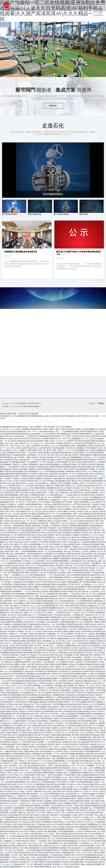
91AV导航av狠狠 (15, 643)
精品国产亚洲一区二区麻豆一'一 (59, 763)
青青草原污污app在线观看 (23, 829)
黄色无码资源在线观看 (64, 789)
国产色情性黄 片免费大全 (86, 810)
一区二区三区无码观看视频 (49, 794)
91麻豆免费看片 (32, 667)
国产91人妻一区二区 (79, 497)
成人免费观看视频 (48, 606)
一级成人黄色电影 (61, 834)
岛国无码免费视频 (11, 495)
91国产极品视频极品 (30, 657)
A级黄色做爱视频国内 (70, 589)
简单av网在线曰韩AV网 (91, 516)
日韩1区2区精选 (21, 646)
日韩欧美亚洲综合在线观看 (55, 784)
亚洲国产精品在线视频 (33, 603)
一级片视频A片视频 (26, 634)
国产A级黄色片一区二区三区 (85, 686)
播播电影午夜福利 (92, 664)
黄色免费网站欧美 (98, 714)
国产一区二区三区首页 (8, 441)
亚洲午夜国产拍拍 (85, 759)
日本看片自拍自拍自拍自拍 (14, 566)
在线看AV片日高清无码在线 (56, 730)
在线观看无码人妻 (49, 846)
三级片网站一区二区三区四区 (15, 599)
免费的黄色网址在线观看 (9, 801)
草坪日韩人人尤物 (58, 714)
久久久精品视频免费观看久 (41, 660)
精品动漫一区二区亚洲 (31, 749)
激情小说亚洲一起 (33, 782)
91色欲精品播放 (26, 650)
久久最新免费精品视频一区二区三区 (71, 622)
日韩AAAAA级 (59, 747)
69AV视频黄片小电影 (71, 655)
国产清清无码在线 (80, 504)
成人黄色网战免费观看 (87, 500)
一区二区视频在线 (61, 662)
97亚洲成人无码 (63, 827)
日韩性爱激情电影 (12, 693)
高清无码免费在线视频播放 (90, 806)
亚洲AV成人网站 (67, 620)
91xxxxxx (25, 575)
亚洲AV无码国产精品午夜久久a (28, 448)
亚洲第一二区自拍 (27, 453)
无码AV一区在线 (69, 756)
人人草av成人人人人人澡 (9, 429)
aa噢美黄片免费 (16, 813)
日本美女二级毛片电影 (77, 639)
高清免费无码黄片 (86, 601)
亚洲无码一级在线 (39, 457)
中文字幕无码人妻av (7, 500)
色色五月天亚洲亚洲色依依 (16, 455)
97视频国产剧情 (53, 594)
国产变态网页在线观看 (88, 582)
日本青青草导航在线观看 (81, 573)
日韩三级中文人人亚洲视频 (80, 584)
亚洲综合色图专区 (12, 528)
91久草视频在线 (62, 676)
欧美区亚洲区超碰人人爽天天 (91, 846)
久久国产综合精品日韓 (50, 530)
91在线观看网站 (61, 490)
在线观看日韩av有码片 (55, 709)
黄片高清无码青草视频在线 (85, 443)
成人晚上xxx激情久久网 (96, 599)
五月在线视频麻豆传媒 (81, 528)
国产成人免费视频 (64, 803)
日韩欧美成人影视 (92, 754)
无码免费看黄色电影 (83, 714)
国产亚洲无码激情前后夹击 (31, 533)
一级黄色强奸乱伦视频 (27, 801)
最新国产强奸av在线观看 (81, 481)
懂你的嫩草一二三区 (67, 594)
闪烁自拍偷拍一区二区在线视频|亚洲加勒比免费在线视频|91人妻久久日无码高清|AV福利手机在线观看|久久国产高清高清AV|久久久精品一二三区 (53, 416)
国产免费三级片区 (11, 735)
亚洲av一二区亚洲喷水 (12, 575)
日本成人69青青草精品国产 (43, 719)
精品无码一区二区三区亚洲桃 (69, 608)
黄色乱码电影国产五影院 (93, 460)
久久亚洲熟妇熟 (24, 763)
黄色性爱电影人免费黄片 (71, 535)
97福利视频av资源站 (72, 472)
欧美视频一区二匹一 (53, 754)
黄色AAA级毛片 (8, 439)
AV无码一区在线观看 (32, 446)
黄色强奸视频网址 (62, 664)
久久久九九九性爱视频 (74, 580)
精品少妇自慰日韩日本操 (78, 834)
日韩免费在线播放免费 (21, 754)
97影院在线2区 (47, 631)
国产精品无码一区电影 (71, 806)
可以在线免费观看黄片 (26, 707)
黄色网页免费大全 (19, 827)
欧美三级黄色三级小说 (8, 537)
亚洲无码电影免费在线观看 (61, 735)
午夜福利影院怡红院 (45, 436)
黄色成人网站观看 (50, 474)
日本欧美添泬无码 (79, 669)
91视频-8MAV (23, 443)
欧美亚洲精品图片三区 (65, 768)
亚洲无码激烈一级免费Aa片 (51, 728)
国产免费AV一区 (78, 551)
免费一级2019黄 (21, 493)
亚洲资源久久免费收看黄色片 (54, 479)
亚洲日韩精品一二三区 (28, 460)
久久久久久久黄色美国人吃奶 (51, 589)
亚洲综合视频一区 (61, 448)
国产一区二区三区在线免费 (32, 864)
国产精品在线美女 (91, 693)
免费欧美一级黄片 (59, 707)
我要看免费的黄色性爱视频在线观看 (63, 467)
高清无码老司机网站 (16, 432)
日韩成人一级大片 (29, 427)
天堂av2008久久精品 (12, 436)
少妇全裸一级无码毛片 (75, 813)
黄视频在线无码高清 (87, 740)
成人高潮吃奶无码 (75, 671)
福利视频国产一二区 (20, 591)
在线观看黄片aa (38, 516)
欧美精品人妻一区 (97, 528)
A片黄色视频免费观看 (65, 831)
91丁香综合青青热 (68, 775)
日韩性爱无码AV (75, 850)
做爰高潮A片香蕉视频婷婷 (54, 516)
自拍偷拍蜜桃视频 (93, 639)
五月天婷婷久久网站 (35, 474)
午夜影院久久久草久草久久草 (44, 627)
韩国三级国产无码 (43, 460)
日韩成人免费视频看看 (78, 446)
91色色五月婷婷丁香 (70, 469)
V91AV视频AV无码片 (16, 810)
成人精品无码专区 (19, 483)
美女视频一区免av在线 (94, 815)
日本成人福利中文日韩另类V (80, 563)
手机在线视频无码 (65, 530)
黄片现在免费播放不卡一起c (49, 537)
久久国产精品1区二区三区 (35, 502)
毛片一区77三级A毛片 (8, 850)
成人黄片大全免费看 (41, 439)
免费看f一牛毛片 (42, 427)
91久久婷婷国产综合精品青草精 (74, 441)
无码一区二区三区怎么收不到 (38, 512)
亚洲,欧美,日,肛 (87, 704)
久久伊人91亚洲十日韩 (63, 610)
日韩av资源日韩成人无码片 (19, 542)
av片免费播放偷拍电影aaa (36, 700)
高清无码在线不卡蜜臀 (95, 479)
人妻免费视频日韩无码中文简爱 (40, 519)
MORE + (86, 328)
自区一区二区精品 (35, 631)
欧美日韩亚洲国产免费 (40, 441)
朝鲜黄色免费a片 (66, 514)
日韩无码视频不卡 (92, 448)
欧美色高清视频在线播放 (25, 817)
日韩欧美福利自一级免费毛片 (82, 657)
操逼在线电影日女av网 (49, 669)
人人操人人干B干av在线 (69, 500)
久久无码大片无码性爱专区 (70, 864)
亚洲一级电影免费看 (37, 488)
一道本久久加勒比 (67, 787)
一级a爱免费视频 (32, 554)
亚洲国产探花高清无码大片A (63, 504)
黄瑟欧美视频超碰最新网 (74, 460)
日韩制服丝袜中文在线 (37, 848)
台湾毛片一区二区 (55, 441)
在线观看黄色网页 (97, 481)
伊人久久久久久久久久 (8, 806)
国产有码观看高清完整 (16, 573)
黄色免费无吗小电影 (46, 566)
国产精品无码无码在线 (81, 436)
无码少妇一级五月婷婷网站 (54, 716)
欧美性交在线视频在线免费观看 (73, 754)
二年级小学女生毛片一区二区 (15, 690)
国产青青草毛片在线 (23, 860)
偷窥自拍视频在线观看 (48, 768)
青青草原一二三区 (23, 850)
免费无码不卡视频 (92, 622)
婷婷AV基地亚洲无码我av (9, 460)
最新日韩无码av (57, 742)
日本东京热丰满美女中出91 (58, 726)
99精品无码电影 (20, 721)
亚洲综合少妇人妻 (67, 537)
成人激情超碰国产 (84, 742)
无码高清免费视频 (17, 594)
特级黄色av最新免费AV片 (60, 584)
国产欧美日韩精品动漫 (80, 735)
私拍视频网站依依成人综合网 (11, 427)
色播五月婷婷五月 (57, 460)
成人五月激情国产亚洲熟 (62, 554)
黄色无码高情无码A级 (26, 824)
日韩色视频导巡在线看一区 (60, 780)
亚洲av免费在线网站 (77, 860)
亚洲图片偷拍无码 (88, 462)
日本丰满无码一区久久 (11, 791)
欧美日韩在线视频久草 (17, 472)
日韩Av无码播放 (88, 561)
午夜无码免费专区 (85, 455)
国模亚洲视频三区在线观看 (53, 773)
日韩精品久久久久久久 (39, 763)
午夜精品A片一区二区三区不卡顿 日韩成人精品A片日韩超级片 (37, 620)
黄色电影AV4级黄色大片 (9, 634)
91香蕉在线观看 (11, 733)
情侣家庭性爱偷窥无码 (26, 648)
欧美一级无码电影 (46, 554)
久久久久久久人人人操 (76, 820)
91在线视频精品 (74, 439)
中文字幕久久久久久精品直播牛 (33, 561)
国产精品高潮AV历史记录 (22, 756)
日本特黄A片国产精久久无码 (20, 617)
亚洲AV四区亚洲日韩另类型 (19, 577)
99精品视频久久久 (86, 808)
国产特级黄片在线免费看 (18, 469)
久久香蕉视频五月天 (37, 754)
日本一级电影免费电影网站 (40, 867)
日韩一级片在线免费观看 (68, 843)
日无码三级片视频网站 (62, 547)
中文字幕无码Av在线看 (85, 464)
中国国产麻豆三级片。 (12, 551)
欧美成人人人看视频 (96, 836)
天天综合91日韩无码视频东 (77, 599)
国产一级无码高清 (75, 641)
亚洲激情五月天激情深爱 (46, 789)
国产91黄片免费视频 (95, 702)
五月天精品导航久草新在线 (38, 591)
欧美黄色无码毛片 (47, 448)
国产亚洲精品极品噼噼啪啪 (79, 559)
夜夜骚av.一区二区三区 (87, 589)
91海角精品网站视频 (7, 744)
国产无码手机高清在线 (68, 674)
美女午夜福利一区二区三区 (65, 476)
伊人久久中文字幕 (29, 723)
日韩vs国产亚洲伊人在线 (94, 627)
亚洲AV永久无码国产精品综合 (84, 495)
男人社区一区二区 (72, 740)
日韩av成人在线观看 (46, 573)
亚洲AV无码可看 (63, 507)
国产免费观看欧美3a (16, 671)
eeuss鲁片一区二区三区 (17, 686)
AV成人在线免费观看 (73, 575)
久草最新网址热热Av (59, 695)
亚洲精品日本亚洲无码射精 (12, 674)
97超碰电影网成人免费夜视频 (45, 634)
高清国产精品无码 (40, 829)
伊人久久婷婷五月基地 (59, 751)
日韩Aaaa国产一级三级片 (31, 728)
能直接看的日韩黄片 (21, 624)
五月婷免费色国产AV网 (47, 556)
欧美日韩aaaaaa (69, 443)
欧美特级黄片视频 (52, 700)
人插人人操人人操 (11, 443)
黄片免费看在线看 (83, 697)
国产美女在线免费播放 (36, 808)
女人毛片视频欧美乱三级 (96, 497)
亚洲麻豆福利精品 (81, 836)
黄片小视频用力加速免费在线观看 (20, 627)
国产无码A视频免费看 (48, 831)
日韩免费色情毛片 (80, 636)
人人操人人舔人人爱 (89, 853)
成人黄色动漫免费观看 (56, 829)
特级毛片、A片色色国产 (39, 841)
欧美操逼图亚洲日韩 (39, 726)
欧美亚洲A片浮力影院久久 (77, 719)
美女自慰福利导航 (70, 721)
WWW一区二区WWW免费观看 (83, 766)
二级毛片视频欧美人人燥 (25, 744)
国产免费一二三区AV (97, 559)
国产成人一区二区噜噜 (89, 472)
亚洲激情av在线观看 (81, 700)
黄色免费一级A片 (15, 540)
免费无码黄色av (8, 457)
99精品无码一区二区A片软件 (15, 589)
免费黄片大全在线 (69, 512)
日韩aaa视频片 (88, 707)
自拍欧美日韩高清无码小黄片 (88, 521)
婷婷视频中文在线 (92, 709)
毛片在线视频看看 (16, 683)
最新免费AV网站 (96, 839)
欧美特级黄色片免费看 (86, 469)
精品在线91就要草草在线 (47, 657)
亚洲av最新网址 (15, 787)
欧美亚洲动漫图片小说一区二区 (65, 857)
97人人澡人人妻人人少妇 (84, 768)
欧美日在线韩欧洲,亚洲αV (37, 766)
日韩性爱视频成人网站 (62, 481)
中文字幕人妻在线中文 (29, 747)
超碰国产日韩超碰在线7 (43, 770)
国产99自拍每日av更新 (63, 573)
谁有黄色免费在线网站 (76, 627)
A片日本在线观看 (94, 834)
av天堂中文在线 (18, 481)
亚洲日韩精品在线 (98, 631)
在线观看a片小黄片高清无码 (28, 537)
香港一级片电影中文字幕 (14, 606)
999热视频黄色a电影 (53, 488)
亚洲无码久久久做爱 (10, 763)
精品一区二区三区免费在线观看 (53, 740)
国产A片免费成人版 (15, 723)
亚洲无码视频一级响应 (12, 570)
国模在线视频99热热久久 (87, 773)
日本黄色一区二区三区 (84, 822)
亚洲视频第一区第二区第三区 (33, 777)
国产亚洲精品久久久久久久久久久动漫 (28, 507)
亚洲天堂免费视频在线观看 (73, 596)
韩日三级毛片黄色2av (69, 603)
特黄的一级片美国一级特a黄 (38, 646)
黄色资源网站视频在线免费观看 (48, 787)
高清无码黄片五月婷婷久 (41, 735)
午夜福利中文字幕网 (31, 556)
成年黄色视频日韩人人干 (70, 601)
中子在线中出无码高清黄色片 (38, 721)
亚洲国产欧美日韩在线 (84, 476)
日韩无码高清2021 (92, 860)
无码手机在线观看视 (29, 695)
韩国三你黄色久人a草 (50, 683)
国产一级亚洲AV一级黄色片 (10, 479)
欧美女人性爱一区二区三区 (85, 594)
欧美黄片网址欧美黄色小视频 (39, 486)
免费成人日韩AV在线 (20, 848)
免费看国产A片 (51, 697)
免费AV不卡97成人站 (22, 544)
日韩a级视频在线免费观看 (55, 472)
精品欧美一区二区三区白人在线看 (17, 688)
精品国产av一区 (11, 707)
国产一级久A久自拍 (11, 768)
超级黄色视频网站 (50, 803)
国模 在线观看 (19, 669)
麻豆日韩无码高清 (71, 455)
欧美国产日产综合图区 (60, 850)
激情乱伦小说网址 (84, 799)
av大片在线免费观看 (77, 450)
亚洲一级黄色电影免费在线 (27, 639)
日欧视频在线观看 (74, 749)
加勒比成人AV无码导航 (90, 591)
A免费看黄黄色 (20, 554)
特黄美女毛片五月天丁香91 (56, 813)
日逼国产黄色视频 (59, 801)
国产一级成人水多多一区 (21, 843)
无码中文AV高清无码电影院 (16, 853)
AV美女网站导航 (59, 575)
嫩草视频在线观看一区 (21, 462)
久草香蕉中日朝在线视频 (45, 476)
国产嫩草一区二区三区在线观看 (31, 716)
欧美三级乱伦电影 (65, 669)
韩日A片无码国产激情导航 (25, 476)
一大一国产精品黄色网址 (27, 742)
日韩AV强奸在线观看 (42, 751)
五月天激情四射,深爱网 (76, 730)
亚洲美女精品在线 (17, 846)
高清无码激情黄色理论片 (38, 839)
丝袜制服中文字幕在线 (60, 526)
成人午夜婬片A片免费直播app (83, 610)
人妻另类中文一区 (21, 519)
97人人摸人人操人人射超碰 (89, 770)
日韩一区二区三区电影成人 (85, 733)
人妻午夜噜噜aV (32, 690)
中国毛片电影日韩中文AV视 (95, 803)
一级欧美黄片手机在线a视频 (78, 549)
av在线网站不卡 (52, 688)
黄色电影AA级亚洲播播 (61, 690)
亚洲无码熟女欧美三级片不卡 (55, 599)
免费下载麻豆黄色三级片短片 (67, 556)
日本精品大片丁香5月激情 (39, 542)
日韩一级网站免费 (57, 486)
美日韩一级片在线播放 (93, 577)
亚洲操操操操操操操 (43, 584)
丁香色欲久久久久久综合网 (81, 547)
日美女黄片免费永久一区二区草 (65, 521)
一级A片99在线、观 (16, 446)
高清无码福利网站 (60, 749)
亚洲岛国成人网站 (24, 441)
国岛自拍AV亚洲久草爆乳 (45, 664)
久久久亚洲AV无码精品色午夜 (85, 831)
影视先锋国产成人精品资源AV (83, 554)
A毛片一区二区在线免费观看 (11, 561)
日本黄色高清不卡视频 (44, 528)
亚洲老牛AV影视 (53, 737)
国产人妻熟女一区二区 (59, 667)
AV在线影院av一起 (12, 504)
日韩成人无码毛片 (79, 815)
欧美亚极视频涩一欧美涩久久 (11, 464)
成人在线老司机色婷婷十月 (74, 709)
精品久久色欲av (37, 535)
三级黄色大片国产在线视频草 (60, 483)
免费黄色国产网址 (86, 655)
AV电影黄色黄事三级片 (74, 624)
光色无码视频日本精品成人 (16, 709)
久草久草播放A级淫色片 (25, 610)
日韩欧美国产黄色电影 (51, 864)
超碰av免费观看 (71, 796)
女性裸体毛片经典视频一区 (54, 777)
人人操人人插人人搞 (19, 773)
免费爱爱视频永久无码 (58, 617)
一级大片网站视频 (57, 759)
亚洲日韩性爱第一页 (13, 533)
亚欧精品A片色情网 (77, 744)
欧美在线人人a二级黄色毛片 (16, 796)
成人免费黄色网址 (11, 563)
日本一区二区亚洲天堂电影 (57, 839)
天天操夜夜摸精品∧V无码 (12, 657)
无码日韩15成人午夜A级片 (91, 533)
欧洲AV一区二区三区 (17, 502)
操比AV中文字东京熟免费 (92, 841)
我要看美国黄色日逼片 (73, 646)
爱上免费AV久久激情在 (61, 744)
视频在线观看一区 (83, 674)
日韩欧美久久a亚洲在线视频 (73, 577)
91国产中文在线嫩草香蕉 (83, 620)
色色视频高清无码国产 (90, 850)
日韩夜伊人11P (90, 820)
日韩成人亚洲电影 (25, 516)
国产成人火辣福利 (89, 641)
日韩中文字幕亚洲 (96, 474)
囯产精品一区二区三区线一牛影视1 (41, 490)
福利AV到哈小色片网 (20, 839)
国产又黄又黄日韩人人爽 (25, 780)
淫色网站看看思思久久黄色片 (90, 782)
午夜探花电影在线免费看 (87, 643)
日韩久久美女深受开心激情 (54, 796)
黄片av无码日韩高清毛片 (82, 629)
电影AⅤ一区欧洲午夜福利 (36, 730)
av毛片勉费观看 (81, 737)
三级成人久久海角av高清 (20, 857)
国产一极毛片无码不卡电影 (63, 650)
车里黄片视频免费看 (91, 813)
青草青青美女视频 (84, 467)
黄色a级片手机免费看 (77, 664)
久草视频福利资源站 (48, 782)
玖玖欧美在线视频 (98, 667)
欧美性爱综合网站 (96, 650)
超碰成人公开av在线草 (76, 490)
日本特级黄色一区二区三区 (37, 455)
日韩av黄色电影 (98, 439)
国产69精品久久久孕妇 (89, 683)
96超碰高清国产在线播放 (22, 526)
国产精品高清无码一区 (33, 481)
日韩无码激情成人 (42, 483)
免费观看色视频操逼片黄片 (83, 530)
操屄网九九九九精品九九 (34, 509)
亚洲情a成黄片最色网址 (78, 606)
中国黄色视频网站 (72, 582)
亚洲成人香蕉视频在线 (31, 464)
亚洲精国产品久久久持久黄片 (13, 509)
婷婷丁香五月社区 (45, 791)
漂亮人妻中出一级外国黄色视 (43, 662)
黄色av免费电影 (61, 627)
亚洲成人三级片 (11, 824)
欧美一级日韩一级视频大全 (88, 723)
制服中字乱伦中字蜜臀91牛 (44, 733)
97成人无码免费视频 (74, 660)
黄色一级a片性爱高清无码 (63, 528)
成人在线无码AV (58, 770)
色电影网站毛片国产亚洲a (87, 603)
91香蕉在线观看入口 (7, 702)
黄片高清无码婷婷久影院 (93, 862)
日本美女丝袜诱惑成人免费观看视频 (40, 711)
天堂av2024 (66, 497)
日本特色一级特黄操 (75, 681)
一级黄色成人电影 (11, 820)
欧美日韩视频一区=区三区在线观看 (43, 434)
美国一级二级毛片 (45, 450)
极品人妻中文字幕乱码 (36, 853)
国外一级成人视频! (70, 542)
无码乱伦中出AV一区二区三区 (25, 521)
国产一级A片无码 (62, 606)
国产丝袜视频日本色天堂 (32, 674)
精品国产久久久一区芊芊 (59, 439)
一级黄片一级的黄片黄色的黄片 (59, 766)
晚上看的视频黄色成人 (40, 860)
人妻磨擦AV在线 (34, 469)
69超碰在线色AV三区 (65, 629)
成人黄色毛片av (83, 509)
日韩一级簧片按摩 (62, 563)
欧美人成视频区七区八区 (94, 551)
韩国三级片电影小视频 (79, 780)
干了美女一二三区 (64, 570)
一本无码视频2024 (50, 507)
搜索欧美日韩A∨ (84, 796)
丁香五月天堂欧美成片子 (44, 704)
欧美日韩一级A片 (98, 742)
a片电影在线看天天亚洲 (32, 775)
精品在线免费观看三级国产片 (95, 827)
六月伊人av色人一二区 (59, 820)
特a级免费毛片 (11, 737)
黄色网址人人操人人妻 (18, 766)
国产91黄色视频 (56, 686)
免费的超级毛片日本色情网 (76, 479)
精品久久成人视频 (89, 617)
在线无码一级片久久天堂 (58, 549)
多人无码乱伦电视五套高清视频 (78, 801)
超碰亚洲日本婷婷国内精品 (29, 768)
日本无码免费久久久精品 (58, 544)
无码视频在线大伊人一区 (9, 716)
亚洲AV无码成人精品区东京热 (28, 629)
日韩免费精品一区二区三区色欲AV (54, 641)
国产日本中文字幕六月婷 (24, 439)
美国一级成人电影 (21, 855)
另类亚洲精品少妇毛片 (92, 486)
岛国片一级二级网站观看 (68, 723)
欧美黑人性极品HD (19, 711)
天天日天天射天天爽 (56, 648)
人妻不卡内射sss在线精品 (54, 443)
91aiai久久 (82, 613)
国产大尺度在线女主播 (58, 615)
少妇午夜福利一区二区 (66, 474)
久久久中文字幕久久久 (14, 775)
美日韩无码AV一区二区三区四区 (94, 457)
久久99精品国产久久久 (35, 796)
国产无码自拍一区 (89, 653)
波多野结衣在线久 (75, 544)
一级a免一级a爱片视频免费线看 (41, 857)
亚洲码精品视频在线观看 (66, 697)
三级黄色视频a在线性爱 (11, 650)
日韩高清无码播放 (87, 777)
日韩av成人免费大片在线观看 (29, 563)
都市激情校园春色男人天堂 (72, 841)
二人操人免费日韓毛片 (78, 507)
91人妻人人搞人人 (57, 867)
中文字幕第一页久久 (69, 643)
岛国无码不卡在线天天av (16, 700)
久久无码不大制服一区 (40, 756)
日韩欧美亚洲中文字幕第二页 (67, 782)
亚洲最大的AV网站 (70, 742)
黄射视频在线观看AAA (52, 679)
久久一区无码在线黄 (33, 669)
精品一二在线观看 (74, 615)
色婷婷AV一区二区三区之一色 (79, 667)
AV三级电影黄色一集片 (11, 747)
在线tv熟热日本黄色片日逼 (15, 608)
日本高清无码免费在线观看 (12, 587)
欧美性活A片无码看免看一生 (93, 646)
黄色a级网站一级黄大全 (77, 676)
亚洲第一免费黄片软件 (68, 810)
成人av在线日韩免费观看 (94, 450)
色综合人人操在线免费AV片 (69, 794)
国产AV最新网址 (15, 547)
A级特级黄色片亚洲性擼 (37, 523)
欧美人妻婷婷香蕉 (55, 841)
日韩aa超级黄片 (66, 815)
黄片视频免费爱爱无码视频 (56, 848)
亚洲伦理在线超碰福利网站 (16, 782)
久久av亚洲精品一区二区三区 (89, 843)
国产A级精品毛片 (87, 615)
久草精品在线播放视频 (35, 599)
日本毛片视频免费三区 (54, 808)
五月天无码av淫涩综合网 (89, 608)
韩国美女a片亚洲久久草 (75, 519)
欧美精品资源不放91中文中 (14, 831)
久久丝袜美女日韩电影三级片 (26, 500)
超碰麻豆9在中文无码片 (21, 815)
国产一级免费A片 (94, 504)
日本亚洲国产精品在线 (90, 660)
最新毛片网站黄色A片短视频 (69, 683)
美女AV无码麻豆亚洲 (8, 549)
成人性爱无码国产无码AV (9, 601)
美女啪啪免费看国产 (85, 434)
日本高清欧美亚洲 (66, 700)
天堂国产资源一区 (25, 495)
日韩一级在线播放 (59, 660)
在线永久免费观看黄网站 (56, 761)
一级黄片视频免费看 (55, 577)
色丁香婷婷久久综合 (35, 655)
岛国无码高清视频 (86, 688)
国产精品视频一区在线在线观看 (55, 462)
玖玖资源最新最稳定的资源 (92, 855)
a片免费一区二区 (45, 690)
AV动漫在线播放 (23, 806)
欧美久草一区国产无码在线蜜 (37, 596)
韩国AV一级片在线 (44, 504)
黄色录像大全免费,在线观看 (64, 631)
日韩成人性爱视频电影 (13, 697)
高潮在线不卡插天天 (69, 679)
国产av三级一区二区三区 (23, 784)
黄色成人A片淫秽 (91, 490)
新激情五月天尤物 (74, 591)
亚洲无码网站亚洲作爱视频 (41, 850)
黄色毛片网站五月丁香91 (52, 636)
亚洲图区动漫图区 (21, 474)
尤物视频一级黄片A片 (80, 483)
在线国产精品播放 (22, 497)
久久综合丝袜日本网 (75, 751)
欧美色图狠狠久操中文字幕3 (51, 469)
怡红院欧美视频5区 (47, 563)
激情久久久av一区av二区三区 (32, 803)
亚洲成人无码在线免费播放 (85, 429)
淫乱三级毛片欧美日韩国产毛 (53, 533)
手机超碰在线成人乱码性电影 (57, 671)
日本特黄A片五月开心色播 (56, 457)
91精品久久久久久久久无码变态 (77, 747)
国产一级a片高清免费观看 (49, 843)
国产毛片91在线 (98, 787)
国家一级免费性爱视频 (28, 504)
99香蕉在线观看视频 (92, 519)
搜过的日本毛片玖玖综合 (62, 693)
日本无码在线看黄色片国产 (87, 721)
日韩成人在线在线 (94, 446)
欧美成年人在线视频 (44, 801)
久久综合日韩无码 (59, 580)
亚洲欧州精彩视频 (53, 862)
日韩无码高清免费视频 (19, 523)
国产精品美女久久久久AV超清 (43, 834)
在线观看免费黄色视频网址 (79, 526)
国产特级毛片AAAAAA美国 (92, 716)
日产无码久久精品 (74, 462)
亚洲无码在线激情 (86, 432)
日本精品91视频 (87, 784)
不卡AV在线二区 (32, 608)
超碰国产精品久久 (28, 615)
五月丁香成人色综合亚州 (42, 580)
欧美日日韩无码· (78, 693)
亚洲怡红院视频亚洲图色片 (67, 799)
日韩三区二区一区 (31, 566)
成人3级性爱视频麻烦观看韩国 (88, 857)
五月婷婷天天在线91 (72, 867)
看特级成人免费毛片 (27, 584)
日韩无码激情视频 (14, 695)
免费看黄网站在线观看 (12, 728)
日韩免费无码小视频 (55, 702)
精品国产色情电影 (45, 681)
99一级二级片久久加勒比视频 (57, 653)
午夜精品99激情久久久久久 (19, 488)
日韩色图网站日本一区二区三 (35, 594)
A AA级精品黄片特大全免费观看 (22, 582)
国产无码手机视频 (14, 681)
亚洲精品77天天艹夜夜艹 (63, 436)
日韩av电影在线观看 (81, 650)
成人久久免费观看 (70, 773)
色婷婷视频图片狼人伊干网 (67, 434)
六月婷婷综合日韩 (82, 474)
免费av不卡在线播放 (80, 789)
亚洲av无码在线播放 (35, 773)
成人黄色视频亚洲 (80, 587)
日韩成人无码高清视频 (83, 631)
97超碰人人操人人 (90, 817)
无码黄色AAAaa (100, 848)
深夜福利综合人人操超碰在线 (49, 500)
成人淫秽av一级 (11, 676)
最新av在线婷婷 (32, 794)
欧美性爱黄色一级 (71, 759)
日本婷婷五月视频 (46, 749)
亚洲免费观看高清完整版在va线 (34, 653)
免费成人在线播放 (23, 549)
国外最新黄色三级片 (18, 667)
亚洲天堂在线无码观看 (11, 664)
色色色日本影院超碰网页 (31, 799)
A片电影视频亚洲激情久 (93, 751)
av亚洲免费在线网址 (48, 587)
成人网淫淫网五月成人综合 (53, 655)
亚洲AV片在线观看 (60, 681)
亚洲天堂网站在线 (86, 761)
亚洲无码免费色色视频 (26, 676)
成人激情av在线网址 (42, 453)
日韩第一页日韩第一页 (48, 629)
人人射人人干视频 (17, 450)
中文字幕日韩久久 (80, 634)
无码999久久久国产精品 (66, 822)
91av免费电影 (100, 462)
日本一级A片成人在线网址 (18, 514)
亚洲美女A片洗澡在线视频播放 (33, 697)
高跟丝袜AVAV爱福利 (18, 655)
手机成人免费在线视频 (26, 751)
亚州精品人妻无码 (85, 556)
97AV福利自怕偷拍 (56, 855)
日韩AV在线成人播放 (74, 707)
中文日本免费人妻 (36, 497)
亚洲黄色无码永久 (56, 542)
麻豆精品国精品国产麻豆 (20, 836)
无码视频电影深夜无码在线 (35, 810)
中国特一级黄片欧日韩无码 (64, 429)
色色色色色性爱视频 (42, 817)
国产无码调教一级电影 (71, 502)
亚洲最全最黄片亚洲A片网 (89, 540)
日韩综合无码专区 (90, 624)
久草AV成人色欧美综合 (14, 613)
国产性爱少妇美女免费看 (48, 570)
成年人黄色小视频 (33, 822)
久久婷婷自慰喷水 (31, 450)
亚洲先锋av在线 (91, 730)
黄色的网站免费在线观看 (18, 490)
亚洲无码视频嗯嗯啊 (29, 551)
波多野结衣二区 (43, 639)
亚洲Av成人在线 (40, 737)
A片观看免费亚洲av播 (68, 464)
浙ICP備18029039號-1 (32, 406)
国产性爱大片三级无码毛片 (32, 540)
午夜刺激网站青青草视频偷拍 (92, 749)
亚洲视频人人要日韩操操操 (47, 622)
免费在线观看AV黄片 (13, 777)
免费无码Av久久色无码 (82, 493)
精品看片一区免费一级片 (49, 493)
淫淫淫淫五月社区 (7, 829)
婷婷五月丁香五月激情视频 (69, 688)
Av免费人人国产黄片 (27, 664)
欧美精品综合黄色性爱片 (20, 434)
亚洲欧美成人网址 (32, 589)
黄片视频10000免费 (35, 514)
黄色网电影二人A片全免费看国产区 (78, 829)
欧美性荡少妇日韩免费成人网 (78, 695)
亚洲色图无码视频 (25, 735)
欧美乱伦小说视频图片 (76, 448)
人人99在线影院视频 (62, 446)
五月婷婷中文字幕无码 (65, 587)
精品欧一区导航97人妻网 (29, 791)
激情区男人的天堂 (71, 648)
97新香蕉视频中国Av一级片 (70, 853)
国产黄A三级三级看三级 (86, 679)
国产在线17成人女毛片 (56, 455)
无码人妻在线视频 (75, 653)
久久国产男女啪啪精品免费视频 (14, 568)
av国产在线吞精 (48, 481)
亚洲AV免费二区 (98, 799)
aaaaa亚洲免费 (70, 714)
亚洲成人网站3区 (15, 749)
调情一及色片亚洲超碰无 (83, 514)
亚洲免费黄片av (85, 502)
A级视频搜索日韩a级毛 (80, 570)
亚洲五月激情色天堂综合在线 (31, 636)
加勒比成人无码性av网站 (39, 549)
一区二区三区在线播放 (64, 634)
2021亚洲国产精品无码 (21, 841)
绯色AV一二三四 (99, 476)
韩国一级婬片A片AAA (61, 450)
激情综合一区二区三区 (28, 601)
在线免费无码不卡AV (45, 747)
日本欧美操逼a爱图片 (28, 528)
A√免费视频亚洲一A (20, 808)
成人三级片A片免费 (72, 777)
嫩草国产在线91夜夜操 (25, 737)
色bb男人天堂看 (96, 711)
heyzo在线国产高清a (29, 787)
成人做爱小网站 (47, 547)
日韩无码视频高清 (26, 693)
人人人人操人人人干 (36, 443)
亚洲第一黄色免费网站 (16, 603)
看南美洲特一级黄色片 (50, 674)
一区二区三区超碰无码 (83, 787)
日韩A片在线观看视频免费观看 (57, 561)
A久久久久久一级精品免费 (60, 817)
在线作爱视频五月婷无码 (58, 591)
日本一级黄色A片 (20, 761)
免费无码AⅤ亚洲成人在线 (31, 547)
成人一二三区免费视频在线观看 (67, 432)
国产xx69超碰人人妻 (32, 831)
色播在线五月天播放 (10, 742)
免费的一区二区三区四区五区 (34, 613)
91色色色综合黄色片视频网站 (32, 479)
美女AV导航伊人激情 (46, 429)
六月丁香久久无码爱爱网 (43, 693)
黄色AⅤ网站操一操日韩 (52, 535)
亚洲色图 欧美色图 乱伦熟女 (38, 467)
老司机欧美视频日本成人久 (36, 568)
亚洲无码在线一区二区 (19, 486)
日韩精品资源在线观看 (90, 544)
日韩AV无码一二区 (27, 770)
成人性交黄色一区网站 (23, 457)
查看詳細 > (53, 108)
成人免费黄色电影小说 (84, 756)
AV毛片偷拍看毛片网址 (43, 744)
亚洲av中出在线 (41, 582)
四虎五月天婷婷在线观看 (16, 596)
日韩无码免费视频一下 (73, 716)
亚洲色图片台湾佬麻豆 (73, 533)
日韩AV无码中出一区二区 (37, 761)
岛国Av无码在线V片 (51, 540)
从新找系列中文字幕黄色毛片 (20, 862)
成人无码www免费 (78, 824)
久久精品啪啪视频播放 (11, 770)
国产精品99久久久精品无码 (69, 540)
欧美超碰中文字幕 (55, 596)
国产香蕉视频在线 (60, 704)
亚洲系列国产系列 (24, 535)
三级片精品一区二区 (97, 700)
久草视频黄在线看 (94, 719)
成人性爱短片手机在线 (26, 820)
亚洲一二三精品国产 (57, 646)
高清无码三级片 (92, 676)
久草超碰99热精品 (56, 756)
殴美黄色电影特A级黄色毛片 (40, 624)
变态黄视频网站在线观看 (31, 530)
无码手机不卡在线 (14, 615)
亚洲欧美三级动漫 (98, 547)
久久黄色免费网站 (72, 770)
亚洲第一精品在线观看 (53, 502)
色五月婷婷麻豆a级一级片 (22, 726)
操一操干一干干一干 (32, 432)
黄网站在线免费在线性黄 (91, 575)
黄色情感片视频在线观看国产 (41, 836)
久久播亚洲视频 (39, 784)
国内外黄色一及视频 (11, 584)
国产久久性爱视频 (97, 796)
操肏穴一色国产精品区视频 (51, 775)
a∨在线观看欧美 (76, 561)
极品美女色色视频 (77, 827)
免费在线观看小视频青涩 (38, 702)
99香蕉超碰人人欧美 (49, 827)
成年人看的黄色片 (53, 815)
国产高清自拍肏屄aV (47, 432)
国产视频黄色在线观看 (17, 641)
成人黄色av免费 (34, 493)
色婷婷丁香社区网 (60, 719)
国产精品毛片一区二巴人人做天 (92, 535)
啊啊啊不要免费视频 (61, 559)
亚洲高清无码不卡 (59, 519)
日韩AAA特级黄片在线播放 (60, 824)
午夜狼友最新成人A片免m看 (15, 740)
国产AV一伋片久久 (92, 791)
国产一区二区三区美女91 (22, 834)
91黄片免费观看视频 (74, 457)
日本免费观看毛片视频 (49, 822)
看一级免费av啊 (52, 523)
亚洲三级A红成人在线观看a (36, 709)
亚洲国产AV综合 (78, 803)
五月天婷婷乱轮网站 (26, 733)
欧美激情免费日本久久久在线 (89, 523)
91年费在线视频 (89, 580)
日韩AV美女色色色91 (74, 848)
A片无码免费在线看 (43, 820)
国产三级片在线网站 (19, 512)
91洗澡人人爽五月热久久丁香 (47, 723)
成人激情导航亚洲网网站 (48, 608)
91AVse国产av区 (18, 679)
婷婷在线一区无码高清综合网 (11, 799)
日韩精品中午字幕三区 (19, 467)
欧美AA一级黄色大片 (38, 688)
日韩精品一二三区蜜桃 (54, 613)
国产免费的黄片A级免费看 (40, 806)
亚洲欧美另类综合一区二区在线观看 (45, 495)
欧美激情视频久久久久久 (35, 472)
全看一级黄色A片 (22, 559)
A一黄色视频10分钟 (42, 824)
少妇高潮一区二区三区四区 (64, 733)
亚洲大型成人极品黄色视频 (10, 636)
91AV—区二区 (86, 439)
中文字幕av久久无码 (73, 784)
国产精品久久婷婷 (95, 483)
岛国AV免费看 (68, 686)
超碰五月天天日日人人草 (11, 803)
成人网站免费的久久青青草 (44, 610)
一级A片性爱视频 (96, 509)
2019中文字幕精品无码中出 (22, 580)
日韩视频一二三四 (44, 742)
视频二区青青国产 (32, 573)
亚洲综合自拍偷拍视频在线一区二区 (16, 867)
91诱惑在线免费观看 (33, 740)
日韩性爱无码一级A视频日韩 (35, 671)
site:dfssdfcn (31, 483)
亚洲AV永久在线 (55, 512)
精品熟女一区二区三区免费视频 (60, 427)
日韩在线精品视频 (11, 516)
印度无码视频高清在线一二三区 (40, 575)
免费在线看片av (44, 667)
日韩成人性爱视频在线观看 (86, 775)
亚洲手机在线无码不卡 (39, 577)
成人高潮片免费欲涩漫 (33, 846)
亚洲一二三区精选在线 (29, 436)
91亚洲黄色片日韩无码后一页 (65, 566)
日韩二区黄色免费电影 (30, 570)
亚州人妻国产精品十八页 (32, 683)
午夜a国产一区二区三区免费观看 (75, 702)
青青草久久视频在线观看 (59, 639)
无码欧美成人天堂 (66, 493)
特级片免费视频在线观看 (40, 617)
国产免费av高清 (91, 728)
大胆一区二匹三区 (7, 669)
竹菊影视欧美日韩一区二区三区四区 (22, 759)
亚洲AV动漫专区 (95, 763)
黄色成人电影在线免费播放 (50, 464)
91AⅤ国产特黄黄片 (38, 862)
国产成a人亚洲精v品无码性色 (85, 537)
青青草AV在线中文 (9, 639)
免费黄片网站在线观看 (14, 622)
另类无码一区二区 (44, 551)
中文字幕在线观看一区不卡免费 (82, 453)
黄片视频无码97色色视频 (34, 679)
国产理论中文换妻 (63, 657)
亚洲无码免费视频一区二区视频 (19, 660)
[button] (49, 74)
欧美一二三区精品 (66, 495)
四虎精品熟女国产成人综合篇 (79, 839)
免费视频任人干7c (36, 462)
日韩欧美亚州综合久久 (91, 681)
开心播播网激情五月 (93, 824)
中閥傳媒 (101, 403)
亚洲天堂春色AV (22, 702)
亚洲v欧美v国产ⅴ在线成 (73, 516)
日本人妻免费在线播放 (53, 643)
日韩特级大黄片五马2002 (73, 855)
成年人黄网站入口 (41, 648)
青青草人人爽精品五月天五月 (11, 530)
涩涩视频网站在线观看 (17, 794)
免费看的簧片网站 (43, 759)
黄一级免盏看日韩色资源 (28, 429)
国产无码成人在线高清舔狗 (16, 730)
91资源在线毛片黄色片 (45, 521)
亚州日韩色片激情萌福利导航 (65, 711)
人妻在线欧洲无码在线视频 (43, 650)
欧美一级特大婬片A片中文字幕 (34, 813)
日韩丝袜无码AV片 (30, 622)
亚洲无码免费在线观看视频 (38, 855)
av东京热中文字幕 (83, 566)
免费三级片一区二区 (67, 737)
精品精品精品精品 (83, 711)
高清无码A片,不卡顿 (18, 822)
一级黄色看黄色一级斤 (14, 556)
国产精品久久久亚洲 (71, 613)
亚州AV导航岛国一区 (51, 509)
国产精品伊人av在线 (38, 815)
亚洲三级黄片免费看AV (32, 587)
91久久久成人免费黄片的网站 (58, 568)
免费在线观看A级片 (34, 641)
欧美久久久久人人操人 (32, 606)
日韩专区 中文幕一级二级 (85, 512)
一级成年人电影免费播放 (97, 634)
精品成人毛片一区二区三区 (45, 676)
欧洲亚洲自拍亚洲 (74, 704)
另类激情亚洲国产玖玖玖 (51, 603)
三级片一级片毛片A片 (42, 714)
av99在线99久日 (77, 817)
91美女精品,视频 (72, 761)
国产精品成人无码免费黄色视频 (72, 862)
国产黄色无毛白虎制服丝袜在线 (41, 559)
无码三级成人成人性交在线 (63, 791)
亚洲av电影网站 (30, 789)
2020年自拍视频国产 (75, 617)
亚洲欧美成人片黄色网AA (41, 526)
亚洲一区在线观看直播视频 (22, 719)
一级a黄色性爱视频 (87, 794)
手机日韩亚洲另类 (44, 695)
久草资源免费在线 (42, 615)
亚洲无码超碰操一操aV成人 (61, 551)
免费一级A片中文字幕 (80, 763)
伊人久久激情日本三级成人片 (72, 488)
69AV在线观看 (88, 848)
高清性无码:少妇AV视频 (56, 582)
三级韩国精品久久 (56, 721)
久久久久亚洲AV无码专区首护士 (68, 846)
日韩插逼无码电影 (93, 669)
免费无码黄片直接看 (52, 853)
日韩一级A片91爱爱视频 (53, 497)
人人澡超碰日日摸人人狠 (79, 690)
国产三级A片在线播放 (71, 808)
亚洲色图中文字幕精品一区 (17, 631)
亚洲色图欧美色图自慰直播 (60, 453)
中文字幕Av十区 (89, 488)
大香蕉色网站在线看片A (23, 662)
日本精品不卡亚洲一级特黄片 (33, 643)
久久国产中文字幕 (52, 810)
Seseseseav (35, 843)
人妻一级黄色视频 (58, 624)
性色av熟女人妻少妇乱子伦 (24, 704)
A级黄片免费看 (56, 806)
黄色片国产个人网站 (49, 799)
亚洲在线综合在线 (27, 714)
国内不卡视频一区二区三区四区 (73, 728)
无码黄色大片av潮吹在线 (78, 568)
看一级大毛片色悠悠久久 (68, 523)
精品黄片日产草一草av (51, 514)
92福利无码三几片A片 (86, 648)
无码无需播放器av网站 (44, 707)
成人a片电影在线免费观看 (87, 542)
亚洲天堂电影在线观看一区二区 (48, 601)
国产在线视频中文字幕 (68, 509)
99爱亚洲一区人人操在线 (73, 486)
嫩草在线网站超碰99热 (30, 681)
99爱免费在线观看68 (42, 780)
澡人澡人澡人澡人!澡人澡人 (59, 860)
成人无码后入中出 (47, 446)
